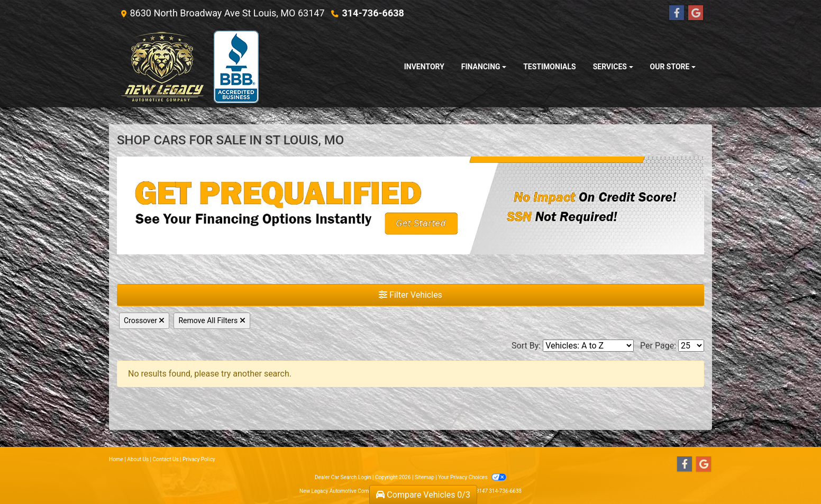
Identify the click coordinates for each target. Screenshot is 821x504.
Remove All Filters (212, 320)
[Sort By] (588, 346)
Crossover (144, 320)
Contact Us (166, 459)
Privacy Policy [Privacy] (199, 459)
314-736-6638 (373, 13)
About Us (138, 459)
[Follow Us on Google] (696, 13)
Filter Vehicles (410, 295)
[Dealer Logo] (189, 67)
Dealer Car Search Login (343, 477)
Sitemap (425, 477)
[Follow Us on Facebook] (677, 13)
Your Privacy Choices (472, 477)
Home (116, 459)
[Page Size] (691, 346)
